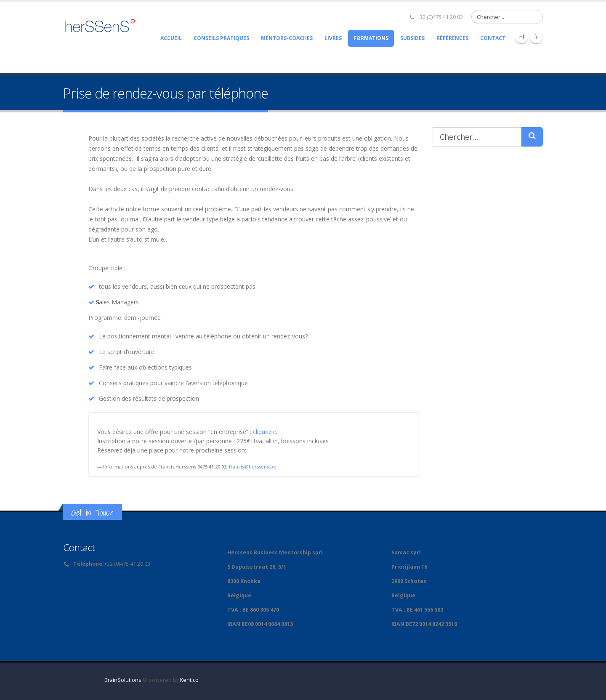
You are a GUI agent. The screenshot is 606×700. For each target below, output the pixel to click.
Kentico (189, 680)
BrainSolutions (123, 680)
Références (452, 38)
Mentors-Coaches (287, 38)
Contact (493, 38)
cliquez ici (266, 432)
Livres (333, 38)
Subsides (412, 38)
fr (536, 37)
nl (522, 37)
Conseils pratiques (221, 38)
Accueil (171, 38)
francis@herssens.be (252, 467)
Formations (371, 38)
